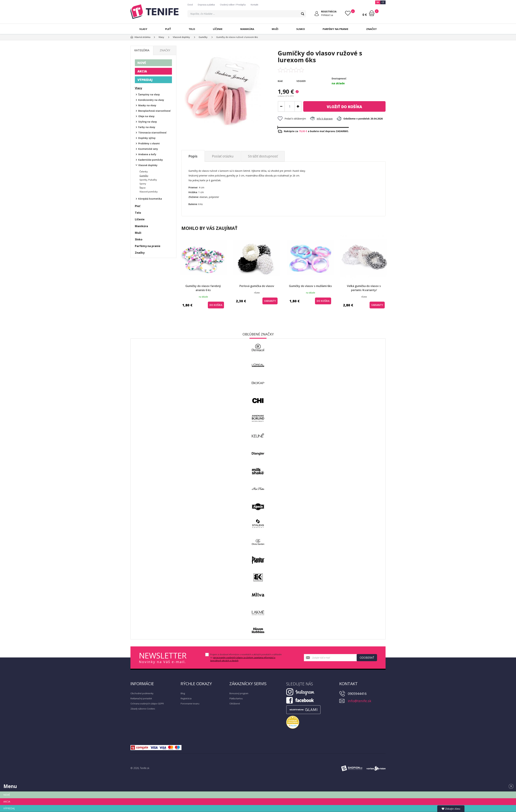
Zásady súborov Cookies (143, 709)
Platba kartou (236, 698)
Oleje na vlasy (146, 116)
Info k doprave (321, 119)
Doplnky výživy (147, 138)
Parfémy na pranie (335, 29)
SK (378, 2)
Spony (143, 184)
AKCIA (142, 71)
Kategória (142, 50)
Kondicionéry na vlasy (151, 100)
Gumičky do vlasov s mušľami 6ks (310, 286)
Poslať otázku (223, 156)
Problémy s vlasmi (149, 143)
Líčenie (218, 29)
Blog (183, 693)
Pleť (168, 29)
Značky (371, 29)
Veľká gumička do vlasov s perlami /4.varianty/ (364, 288)
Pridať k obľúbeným (292, 119)
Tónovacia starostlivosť (152, 133)
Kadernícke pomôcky (151, 160)
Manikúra (247, 29)
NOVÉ (142, 63)
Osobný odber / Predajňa (233, 5)
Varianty (270, 301)
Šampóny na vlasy (149, 94)
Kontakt (254, 5)
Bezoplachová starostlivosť (154, 111)
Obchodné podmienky (142, 693)
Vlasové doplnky (148, 165)
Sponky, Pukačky (148, 180)
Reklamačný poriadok (141, 698)
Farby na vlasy (147, 127)
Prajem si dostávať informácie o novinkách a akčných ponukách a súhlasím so (246, 658)
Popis (193, 156)
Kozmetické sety (148, 149)
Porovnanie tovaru (190, 704)
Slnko (301, 29)
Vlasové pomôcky (149, 192)
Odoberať (367, 658)
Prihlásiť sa (327, 15)
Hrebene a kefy (147, 154)
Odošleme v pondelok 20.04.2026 (360, 119)
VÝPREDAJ (145, 80)
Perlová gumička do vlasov (257, 286)
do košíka (344, 107)
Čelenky (144, 172)
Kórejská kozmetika (150, 199)
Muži (275, 29)
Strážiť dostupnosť (263, 156)
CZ (383, 2)
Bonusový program (239, 693)
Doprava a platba (206, 5)
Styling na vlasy (148, 122)
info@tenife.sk (360, 701)
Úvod (190, 5)
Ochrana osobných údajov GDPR (147, 704)
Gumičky (144, 176)
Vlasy (143, 29)
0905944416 (357, 694)
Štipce (143, 188)
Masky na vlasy (147, 105)
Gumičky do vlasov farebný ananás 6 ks (203, 288)
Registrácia (186, 698)
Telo (192, 29)
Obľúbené (235, 704)
